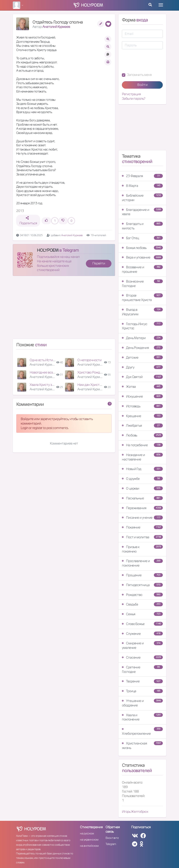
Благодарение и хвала (142, 212)
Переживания (142, 508)
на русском (87, 833)
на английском (89, 846)
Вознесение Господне (142, 284)
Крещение (142, 416)
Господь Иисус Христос (142, 326)
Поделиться (28, 221)
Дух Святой (142, 377)
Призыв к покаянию (142, 549)
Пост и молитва (142, 537)
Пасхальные (142, 498)
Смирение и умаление (142, 645)
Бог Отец (142, 238)
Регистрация (131, 94)
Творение (142, 681)
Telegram (111, 844)
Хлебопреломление (142, 731)
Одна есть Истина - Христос (50, 360)
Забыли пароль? (134, 99)
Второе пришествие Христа (142, 298)
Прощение (142, 575)
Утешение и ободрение (142, 703)
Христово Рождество (93, 372)
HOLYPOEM (48, 250)
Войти (142, 85)
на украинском (89, 840)
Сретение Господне (142, 669)
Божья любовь (142, 248)
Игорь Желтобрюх (135, 812)
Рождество (142, 595)
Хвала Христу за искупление (50, 385)
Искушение (142, 396)
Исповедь (142, 406)
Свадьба (142, 604)
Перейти (99, 263)
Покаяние (142, 527)
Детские (142, 357)
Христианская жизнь (142, 746)
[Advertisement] (64, 309)
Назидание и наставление (142, 457)
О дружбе (142, 479)
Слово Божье (142, 624)
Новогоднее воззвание (46, 372)
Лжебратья (142, 425)
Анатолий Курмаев (56, 27)
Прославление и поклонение (142, 563)
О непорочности (89, 360)
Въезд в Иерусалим (142, 312)
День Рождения (142, 348)
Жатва (142, 387)
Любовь (142, 435)
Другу (142, 367)
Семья (142, 614)
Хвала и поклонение (142, 717)
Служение (142, 634)
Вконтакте (112, 838)
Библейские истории (142, 198)
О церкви (142, 488)
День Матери (142, 338)
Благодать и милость (142, 226)
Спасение (142, 657)
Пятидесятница (142, 585)
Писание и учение (142, 518)
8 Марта (142, 186)
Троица (142, 691)
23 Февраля (142, 176)
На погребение (142, 445)
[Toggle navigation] (161, 5)
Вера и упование (142, 257)
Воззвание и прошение (142, 269)
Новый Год (142, 469)
